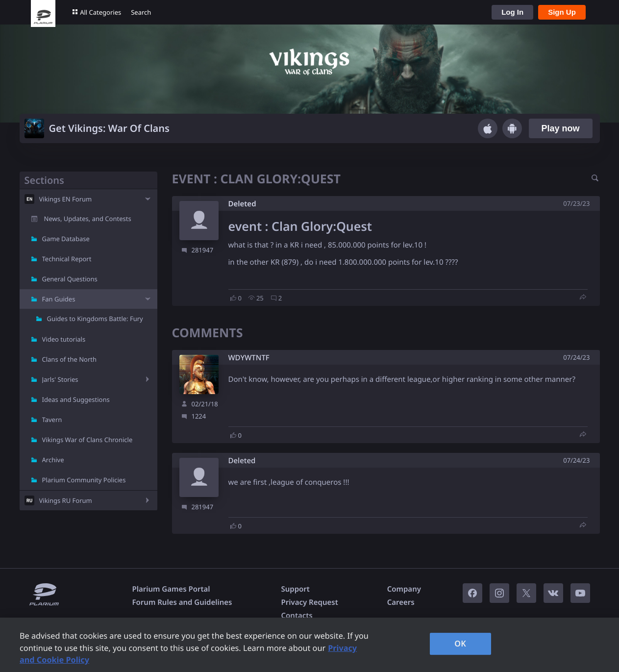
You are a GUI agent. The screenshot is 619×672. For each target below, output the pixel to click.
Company (404, 589)
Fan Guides (59, 299)
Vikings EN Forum (66, 199)
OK (460, 644)
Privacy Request (309, 602)
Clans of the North (70, 359)
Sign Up (562, 12)
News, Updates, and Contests (88, 219)
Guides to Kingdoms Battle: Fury (95, 319)
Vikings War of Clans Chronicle (87, 440)
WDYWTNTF (249, 358)
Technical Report (67, 259)
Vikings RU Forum (66, 500)
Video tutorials (64, 339)
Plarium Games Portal (171, 589)
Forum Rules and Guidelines (182, 602)
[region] (309, 645)
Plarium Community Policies (84, 480)
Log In (512, 12)
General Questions (70, 279)
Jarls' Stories (60, 379)
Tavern (52, 420)
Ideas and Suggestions (76, 399)
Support (295, 589)
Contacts (297, 616)
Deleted (242, 204)
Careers (401, 602)
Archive (53, 460)
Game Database (66, 239)
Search (141, 12)
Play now (560, 128)
